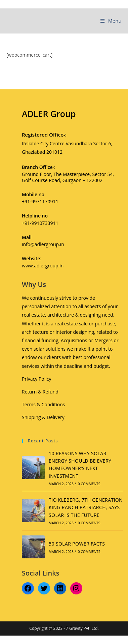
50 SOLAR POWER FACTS (77, 544)
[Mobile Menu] (111, 21)
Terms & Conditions (44, 404)
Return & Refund (40, 392)
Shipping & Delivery (43, 417)
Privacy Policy (36, 379)
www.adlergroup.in (43, 266)
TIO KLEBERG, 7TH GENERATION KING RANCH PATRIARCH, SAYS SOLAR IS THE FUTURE (86, 507)
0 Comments (89, 484)
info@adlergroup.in (43, 244)
